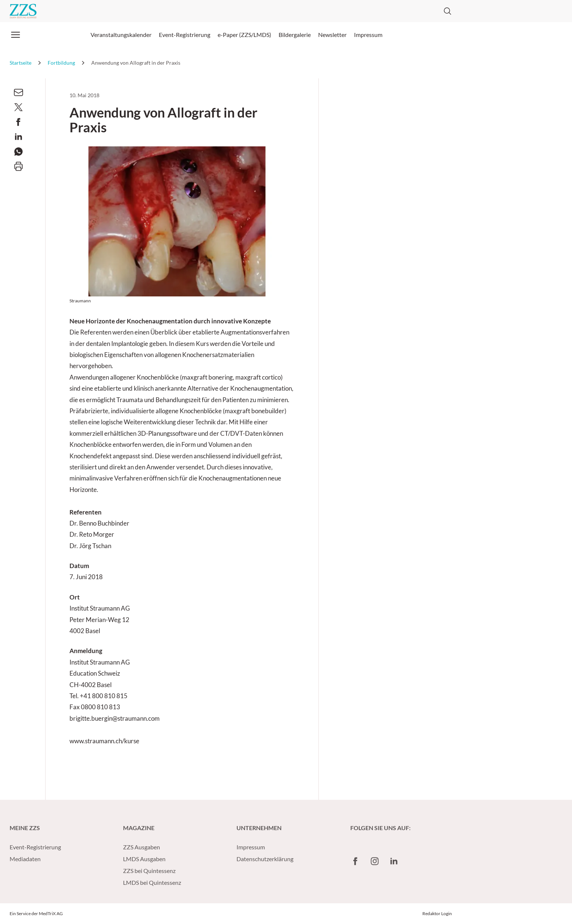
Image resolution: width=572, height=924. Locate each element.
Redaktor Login (437, 913)
